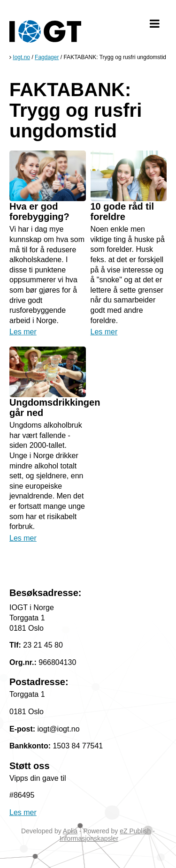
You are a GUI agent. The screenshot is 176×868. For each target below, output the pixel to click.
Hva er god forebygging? (39, 211)
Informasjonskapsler (89, 838)
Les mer (23, 332)
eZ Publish (135, 831)
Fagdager (47, 57)
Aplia (70, 831)
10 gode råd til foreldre (122, 211)
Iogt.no (21, 57)
